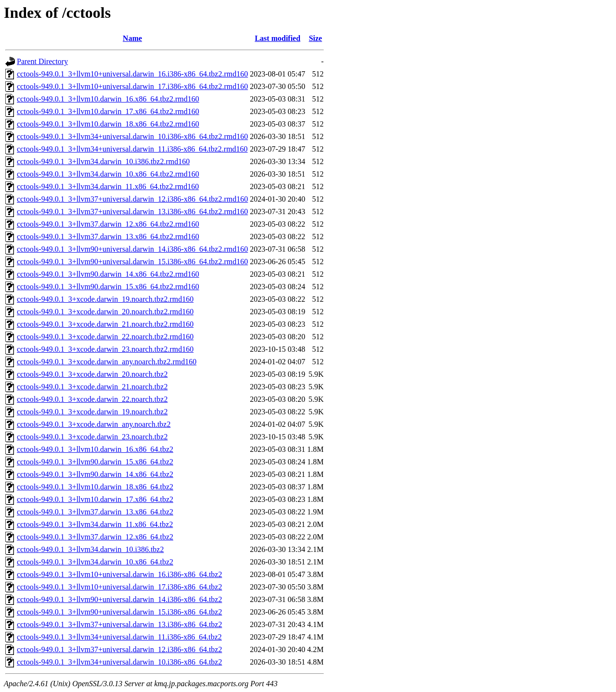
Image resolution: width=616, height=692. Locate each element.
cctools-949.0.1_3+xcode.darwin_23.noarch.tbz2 (92, 437)
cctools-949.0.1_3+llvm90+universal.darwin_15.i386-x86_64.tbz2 (119, 612)
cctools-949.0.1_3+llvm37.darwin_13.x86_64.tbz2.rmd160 (108, 237)
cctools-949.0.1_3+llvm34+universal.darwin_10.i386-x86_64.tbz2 (119, 662)
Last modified (277, 38)
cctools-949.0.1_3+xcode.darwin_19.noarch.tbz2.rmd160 (105, 299)
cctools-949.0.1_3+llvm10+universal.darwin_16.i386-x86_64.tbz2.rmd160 (132, 74)
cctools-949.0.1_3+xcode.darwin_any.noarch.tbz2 (94, 424)
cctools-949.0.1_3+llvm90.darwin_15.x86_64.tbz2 (95, 462)
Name (132, 38)
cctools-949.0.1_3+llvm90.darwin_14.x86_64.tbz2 (95, 474)
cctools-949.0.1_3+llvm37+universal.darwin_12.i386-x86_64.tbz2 (119, 649)
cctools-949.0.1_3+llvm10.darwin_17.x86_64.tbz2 (95, 499)
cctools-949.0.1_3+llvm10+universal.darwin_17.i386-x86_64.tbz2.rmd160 (132, 86)
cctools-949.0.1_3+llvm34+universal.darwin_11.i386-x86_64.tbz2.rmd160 (132, 149)
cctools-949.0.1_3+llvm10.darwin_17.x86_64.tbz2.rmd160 (108, 111)
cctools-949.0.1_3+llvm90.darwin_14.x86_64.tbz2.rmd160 (108, 274)
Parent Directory (42, 61)
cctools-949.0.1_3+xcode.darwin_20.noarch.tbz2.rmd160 (105, 312)
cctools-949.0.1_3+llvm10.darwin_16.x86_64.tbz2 (95, 449)
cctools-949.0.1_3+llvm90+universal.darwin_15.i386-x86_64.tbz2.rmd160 (132, 262)
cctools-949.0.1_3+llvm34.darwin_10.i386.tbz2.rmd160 (103, 161)
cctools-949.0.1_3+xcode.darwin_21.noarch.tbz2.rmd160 (105, 324)
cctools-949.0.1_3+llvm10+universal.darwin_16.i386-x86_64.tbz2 (119, 574)
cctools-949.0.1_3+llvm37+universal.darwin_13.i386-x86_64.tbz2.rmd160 (132, 211)
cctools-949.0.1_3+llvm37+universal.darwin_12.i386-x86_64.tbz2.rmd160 (132, 199)
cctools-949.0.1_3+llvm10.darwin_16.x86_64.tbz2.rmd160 (108, 99)
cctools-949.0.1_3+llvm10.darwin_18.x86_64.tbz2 (95, 487)
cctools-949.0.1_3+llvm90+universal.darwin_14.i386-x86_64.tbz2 (119, 599)
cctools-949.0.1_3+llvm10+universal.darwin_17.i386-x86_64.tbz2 (119, 587)
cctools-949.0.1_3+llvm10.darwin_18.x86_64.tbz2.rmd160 (108, 124)
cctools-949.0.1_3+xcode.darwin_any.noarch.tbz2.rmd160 (107, 362)
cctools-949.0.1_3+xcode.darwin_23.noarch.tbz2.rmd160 (105, 349)
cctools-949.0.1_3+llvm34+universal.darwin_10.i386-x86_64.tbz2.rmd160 (132, 136)
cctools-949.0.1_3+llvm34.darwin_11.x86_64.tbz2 (95, 524)
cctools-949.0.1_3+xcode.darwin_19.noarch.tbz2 (92, 412)
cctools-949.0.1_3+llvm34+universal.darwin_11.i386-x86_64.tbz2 (119, 637)
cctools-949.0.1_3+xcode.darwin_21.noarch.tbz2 (92, 387)
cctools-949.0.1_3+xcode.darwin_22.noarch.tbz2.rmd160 (105, 337)
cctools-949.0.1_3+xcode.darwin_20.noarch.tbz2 (92, 374)
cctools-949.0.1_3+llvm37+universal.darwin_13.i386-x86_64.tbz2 (119, 624)
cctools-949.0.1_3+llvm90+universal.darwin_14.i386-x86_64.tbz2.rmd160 (132, 249)
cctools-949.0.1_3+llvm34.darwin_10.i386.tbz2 (90, 549)
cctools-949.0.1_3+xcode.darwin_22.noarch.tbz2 (92, 399)
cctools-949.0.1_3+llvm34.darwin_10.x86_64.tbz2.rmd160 (108, 174)
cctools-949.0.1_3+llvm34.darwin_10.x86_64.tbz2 (95, 562)
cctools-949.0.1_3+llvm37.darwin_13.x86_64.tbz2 (95, 512)
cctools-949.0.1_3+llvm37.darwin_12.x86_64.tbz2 (95, 537)
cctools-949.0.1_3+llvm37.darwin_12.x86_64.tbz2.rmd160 (108, 224)
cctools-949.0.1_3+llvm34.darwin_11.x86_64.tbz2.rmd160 (108, 186)
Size (316, 38)
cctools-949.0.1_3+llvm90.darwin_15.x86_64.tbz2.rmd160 (108, 287)
